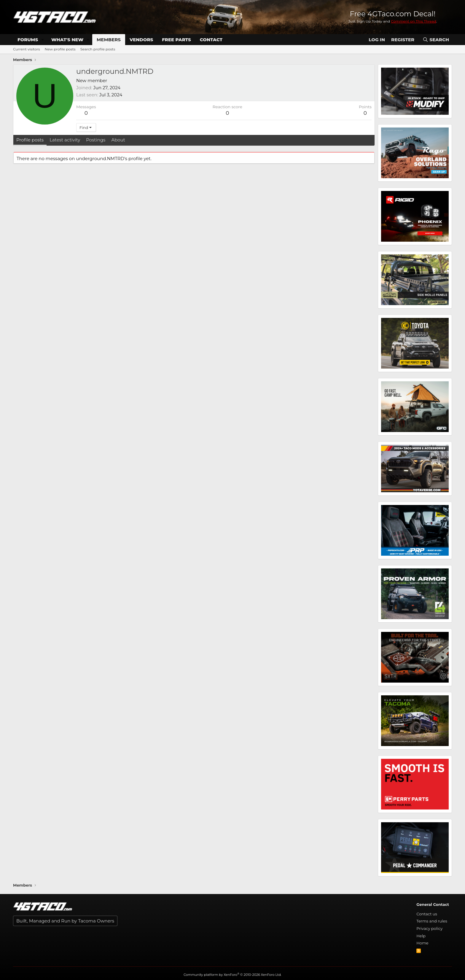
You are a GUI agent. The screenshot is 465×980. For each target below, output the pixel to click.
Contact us (427, 914)
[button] (43, 40)
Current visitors (27, 49)
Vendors (141, 40)
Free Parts (176, 40)
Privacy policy (429, 928)
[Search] (436, 40)
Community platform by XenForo (232, 975)
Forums (28, 40)
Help (421, 936)
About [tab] (118, 140)
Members (109, 40)
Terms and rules (432, 921)
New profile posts (60, 49)
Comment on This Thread (414, 21)
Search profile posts (98, 49)
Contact (211, 40)
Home (422, 943)
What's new (67, 40)
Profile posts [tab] (30, 140)
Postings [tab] (96, 140)
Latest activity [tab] (65, 140)
